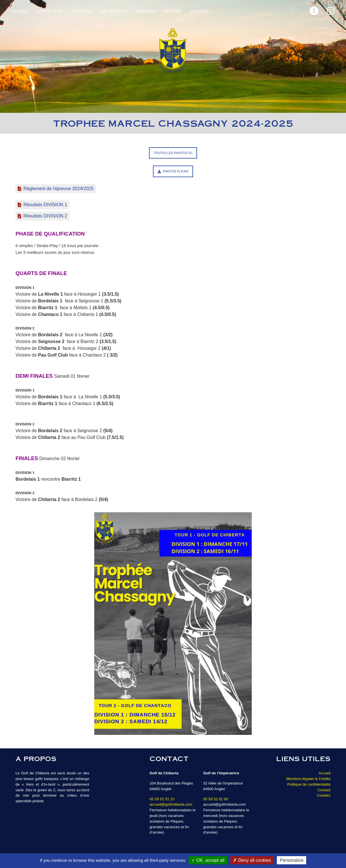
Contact (199, 11)
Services (146, 11)
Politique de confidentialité (309, 784)
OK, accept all (208, 860)
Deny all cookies (252, 860)
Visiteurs (81, 11)
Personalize (292, 860)
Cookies (324, 795)
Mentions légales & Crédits (308, 779)
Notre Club (50, 11)
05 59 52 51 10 (162, 799)
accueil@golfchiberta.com (171, 804)
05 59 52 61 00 (216, 799)
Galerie (173, 11)
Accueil (20, 11)
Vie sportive (114, 11)
